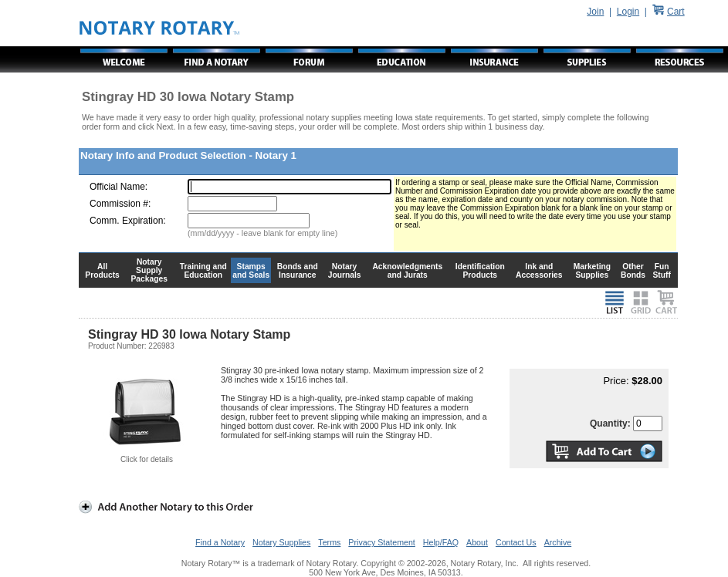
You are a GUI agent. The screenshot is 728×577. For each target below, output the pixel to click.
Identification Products (480, 271)
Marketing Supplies (593, 271)
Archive (558, 542)
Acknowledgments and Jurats (407, 271)
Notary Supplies (281, 542)
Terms (329, 542)
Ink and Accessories (539, 271)
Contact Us (516, 542)
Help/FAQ (441, 542)
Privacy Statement (381, 542)
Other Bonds (633, 271)
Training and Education (203, 271)
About (477, 542)
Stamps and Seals (251, 271)
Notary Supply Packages (149, 270)
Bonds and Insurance (298, 271)
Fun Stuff (661, 271)
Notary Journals (345, 271)
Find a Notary (220, 542)
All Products (102, 271)
